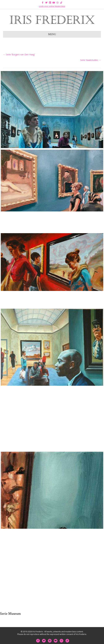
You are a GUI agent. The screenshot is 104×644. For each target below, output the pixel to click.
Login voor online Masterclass (52, 6)
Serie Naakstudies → (91, 60)
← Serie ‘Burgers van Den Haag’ (19, 54)
